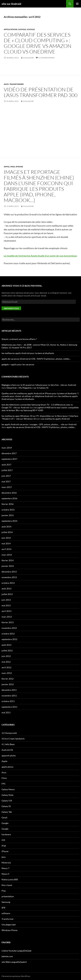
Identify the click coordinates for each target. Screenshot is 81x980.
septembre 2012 (9, 639)
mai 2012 (6, 662)
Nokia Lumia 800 (10, 879)
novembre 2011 (9, 696)
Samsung (6, 902)
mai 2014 (6, 543)
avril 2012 (6, 667)
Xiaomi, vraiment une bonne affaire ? (19, 339)
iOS (3, 840)
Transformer (17, 84)
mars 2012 (7, 673)
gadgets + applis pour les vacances (18, 364)
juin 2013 (6, 600)
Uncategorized (9, 925)
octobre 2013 (8, 583)
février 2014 (8, 560)
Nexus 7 (5, 868)
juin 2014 (6, 538)
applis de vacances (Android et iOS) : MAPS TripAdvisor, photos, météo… (36, 359)
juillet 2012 (7, 650)
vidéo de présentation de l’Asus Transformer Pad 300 (41, 92)
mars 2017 (7, 487)
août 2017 (6, 465)
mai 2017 (6, 481)
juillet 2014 (7, 532)
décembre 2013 (9, 572)
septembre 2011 (9, 707)
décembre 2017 (9, 453)
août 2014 (6, 527)
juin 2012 (6, 656)
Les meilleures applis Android (55, 419)
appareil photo (9, 756)
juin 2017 (6, 476)
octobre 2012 (8, 634)
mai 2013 (6, 605)
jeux (4, 857)
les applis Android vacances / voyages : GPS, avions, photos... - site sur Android (39, 424)
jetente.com (7, 956)
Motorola (6, 863)
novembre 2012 (9, 628)
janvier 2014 (8, 566)
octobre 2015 (8, 510)
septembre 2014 (9, 521)
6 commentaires (46, 58)
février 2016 (8, 504)
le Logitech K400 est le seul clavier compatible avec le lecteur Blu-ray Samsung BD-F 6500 (40, 409)
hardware (6, 834)
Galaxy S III (7, 801)
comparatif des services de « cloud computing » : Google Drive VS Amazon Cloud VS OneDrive (38, 43)
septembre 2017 (9, 459)
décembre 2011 (9, 690)
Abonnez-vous (11, 308)
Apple (7, 167)
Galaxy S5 (6, 806)
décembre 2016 (9, 493)
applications (11, 29)
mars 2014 (7, 555)
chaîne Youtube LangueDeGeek (16, 951)
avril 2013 (6, 611)
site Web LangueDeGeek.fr (14, 962)
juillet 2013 (7, 594)
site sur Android (11, 4)
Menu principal (77, 4)
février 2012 (8, 679)
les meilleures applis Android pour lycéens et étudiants (28, 353)
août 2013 (6, 589)
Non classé (7, 885)
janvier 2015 (8, 515)
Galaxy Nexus (8, 789)
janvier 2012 (8, 684)
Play (4, 891)
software (6, 913)
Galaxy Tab (7, 812)
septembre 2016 (9, 498)
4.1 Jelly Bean (8, 744)
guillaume (28, 58)
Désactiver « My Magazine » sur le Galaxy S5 (28, 388)
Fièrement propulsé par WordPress (16, 976)
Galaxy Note (7, 795)
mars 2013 (7, 617)
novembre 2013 (9, 577)
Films (4, 778)
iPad (13, 167)
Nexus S (5, 874)
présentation (8, 896)
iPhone (19, 167)
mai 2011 (6, 712)
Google (22, 29)
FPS (3, 784)
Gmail (4, 817)
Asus (6, 84)
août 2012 (6, 645)
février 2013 (8, 622)
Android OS (7, 750)
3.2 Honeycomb (9, 733)
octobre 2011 (8, 701)
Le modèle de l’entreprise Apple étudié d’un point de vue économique (40, 256)
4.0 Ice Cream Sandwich (13, 739)
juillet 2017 (7, 470)
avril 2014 (6, 549)
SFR (3, 908)
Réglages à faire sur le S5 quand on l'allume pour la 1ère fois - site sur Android (39, 385)
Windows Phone (9, 930)
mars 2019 (7, 448)
